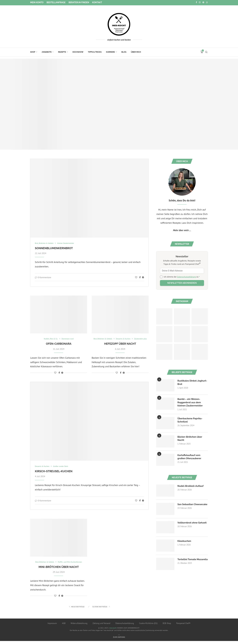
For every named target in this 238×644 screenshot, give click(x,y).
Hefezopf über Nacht (120, 347)
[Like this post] (136, 277)
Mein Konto (37, 2)
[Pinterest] (203, 2)
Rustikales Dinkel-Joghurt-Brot (188, 382)
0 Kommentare (43, 277)
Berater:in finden (79, 2)
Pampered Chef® (183, 626)
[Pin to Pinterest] (143, 277)
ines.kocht (113, 631)
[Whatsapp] (207, 2)
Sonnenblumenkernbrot (54, 248)
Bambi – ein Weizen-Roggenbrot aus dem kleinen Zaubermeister (191, 402)
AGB (64, 626)
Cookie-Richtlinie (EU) (148, 626)
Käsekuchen (185, 541)
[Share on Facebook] (140, 277)
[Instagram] (200, 2)
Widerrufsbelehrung (79, 626)
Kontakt (97, 2)
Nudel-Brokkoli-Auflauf (191, 486)
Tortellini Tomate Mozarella (187, 561)
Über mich (136, 52)
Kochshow (78, 52)
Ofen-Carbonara (59, 344)
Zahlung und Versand (101, 626)
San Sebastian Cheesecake (186, 506)
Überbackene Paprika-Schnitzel (190, 420)
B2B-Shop (167, 626)
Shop (33, 52)
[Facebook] (196, 2)
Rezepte (62, 52)
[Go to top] (119, 640)
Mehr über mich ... (182, 230)
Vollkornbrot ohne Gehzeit (188, 524)
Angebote (47, 52)
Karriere (110, 52)
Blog (124, 52)
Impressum (52, 626)
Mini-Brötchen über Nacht (59, 570)
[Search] (206, 52)
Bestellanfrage (56, 2)
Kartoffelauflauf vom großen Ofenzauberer (190, 457)
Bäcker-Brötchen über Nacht (190, 438)
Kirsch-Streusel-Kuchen (54, 474)
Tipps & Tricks (95, 52)
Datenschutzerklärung (186, 276)
